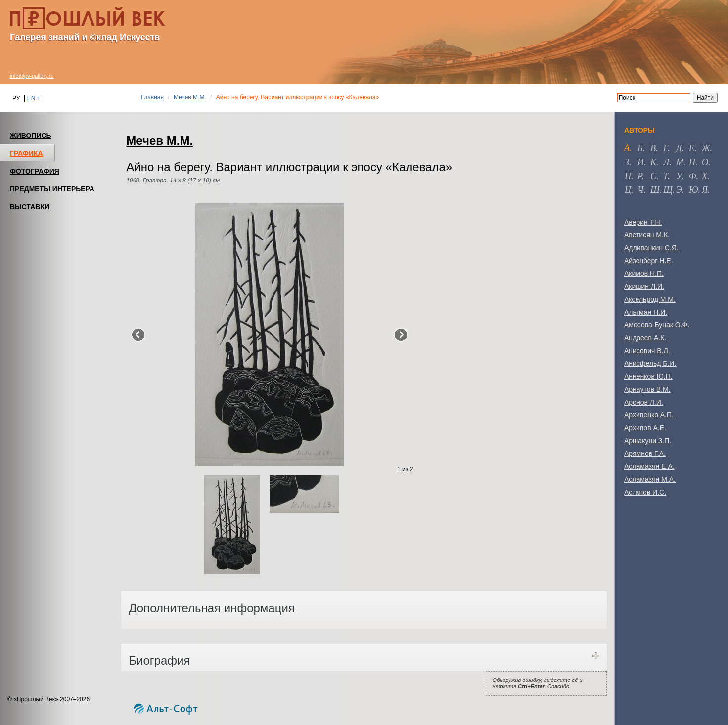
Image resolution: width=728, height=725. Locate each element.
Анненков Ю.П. (648, 376)
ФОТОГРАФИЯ (35, 171)
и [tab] (641, 162)
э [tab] (679, 190)
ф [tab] (692, 176)
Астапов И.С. (645, 492)
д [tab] (679, 148)
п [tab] (628, 176)
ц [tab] (628, 190)
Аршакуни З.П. (648, 441)
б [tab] (640, 148)
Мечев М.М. (190, 97)
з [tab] (627, 162)
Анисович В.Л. (647, 351)
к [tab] (653, 162)
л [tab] (666, 162)
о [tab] (705, 162)
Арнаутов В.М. (647, 389)
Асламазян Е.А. (649, 466)
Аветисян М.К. (647, 235)
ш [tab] (655, 190)
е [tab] (692, 148)
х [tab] (705, 176)
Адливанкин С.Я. (651, 248)
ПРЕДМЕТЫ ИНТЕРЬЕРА (52, 189)
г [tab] (665, 148)
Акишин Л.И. (644, 286)
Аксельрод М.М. (650, 299)
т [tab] (665, 176)
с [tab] (653, 176)
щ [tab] (668, 190)
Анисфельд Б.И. (650, 363)
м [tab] (680, 162)
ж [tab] (706, 148)
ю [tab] (694, 190)
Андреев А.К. (645, 338)
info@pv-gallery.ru (32, 76)
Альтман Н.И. (646, 312)
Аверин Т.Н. (643, 222)
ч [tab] (640, 190)
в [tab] (653, 148)
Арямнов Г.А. (645, 453)
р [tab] (640, 176)
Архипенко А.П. (649, 415)
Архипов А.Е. (645, 428)
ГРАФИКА (26, 153)
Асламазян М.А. (650, 479)
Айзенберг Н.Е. (649, 261)
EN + (34, 98)
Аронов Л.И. (644, 402)
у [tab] (679, 176)
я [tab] (705, 190)
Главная (152, 97)
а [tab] (627, 148)
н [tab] (692, 162)
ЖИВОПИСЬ (31, 136)
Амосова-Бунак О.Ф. (657, 325)
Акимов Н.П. (644, 273)
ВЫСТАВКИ (30, 207)
